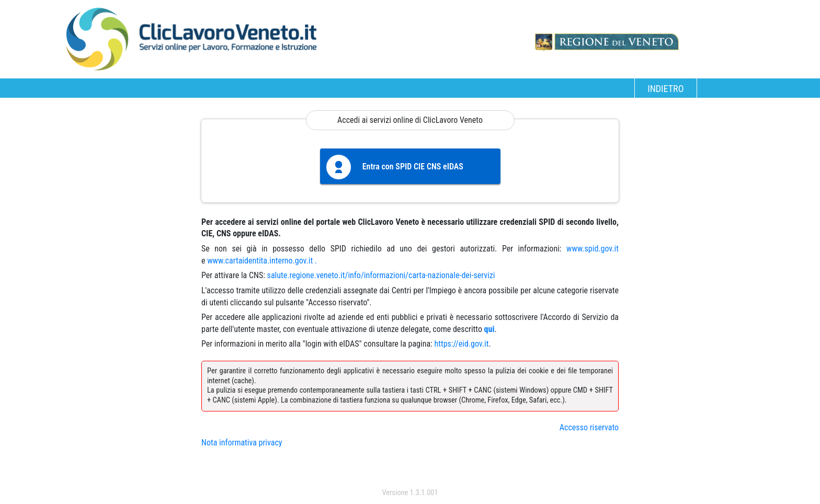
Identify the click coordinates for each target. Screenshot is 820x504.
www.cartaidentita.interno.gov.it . (262, 261)
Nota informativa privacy (242, 443)
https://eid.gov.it (461, 344)
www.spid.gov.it (593, 249)
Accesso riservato (589, 427)
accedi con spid (410, 472)
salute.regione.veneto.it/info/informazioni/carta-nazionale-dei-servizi (381, 275)
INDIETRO (665, 89)
